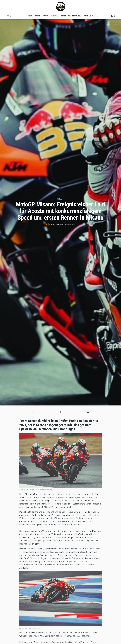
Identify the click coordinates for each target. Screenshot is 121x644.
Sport (61, 199)
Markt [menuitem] (45, 16)
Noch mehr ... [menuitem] (89, 17)
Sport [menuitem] (37, 16)
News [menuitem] (30, 16)
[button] (33, 412)
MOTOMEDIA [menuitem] (77, 16)
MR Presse (57, 225)
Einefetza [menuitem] (55, 16)
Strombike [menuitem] (65, 16)
